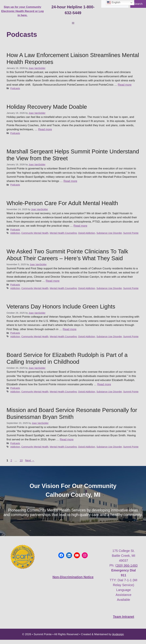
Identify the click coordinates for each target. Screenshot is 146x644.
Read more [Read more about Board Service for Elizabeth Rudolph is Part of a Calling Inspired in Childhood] (104, 384)
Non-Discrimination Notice (73, 577)
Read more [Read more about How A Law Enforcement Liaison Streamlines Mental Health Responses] (125, 85)
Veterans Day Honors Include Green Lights (61, 306)
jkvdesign (118, 634)
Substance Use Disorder (109, 233)
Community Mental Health (35, 233)
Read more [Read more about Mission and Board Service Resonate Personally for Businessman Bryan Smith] (67, 439)
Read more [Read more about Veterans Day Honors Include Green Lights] (70, 329)
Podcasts (15, 88)
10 (21, 461)
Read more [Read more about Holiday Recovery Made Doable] (45, 129)
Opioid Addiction (87, 233)
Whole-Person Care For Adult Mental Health (62, 203)
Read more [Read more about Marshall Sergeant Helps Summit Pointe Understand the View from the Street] (70, 181)
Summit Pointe (131, 233)
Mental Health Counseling (63, 233)
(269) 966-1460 (126, 565)
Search (138, 4)
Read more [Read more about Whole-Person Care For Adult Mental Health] (80, 226)
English (114, 3)
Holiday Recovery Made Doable (47, 107)
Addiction (15, 233)
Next (30, 461)
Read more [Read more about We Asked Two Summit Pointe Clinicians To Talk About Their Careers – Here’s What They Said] (53, 281)
